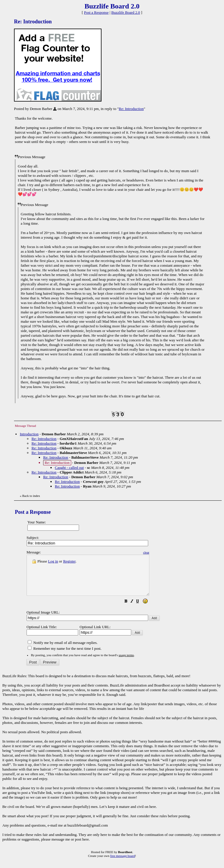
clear (161, 552)
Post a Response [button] (96, 12)
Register (69, 561)
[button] (141, 610)
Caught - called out (69, 468)
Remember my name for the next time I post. (65, 656)
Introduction (29, 434)
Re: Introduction (131, 109)
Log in (53, 561)
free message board (123, 864)
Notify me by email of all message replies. (63, 650)
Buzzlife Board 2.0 (126, 12)
